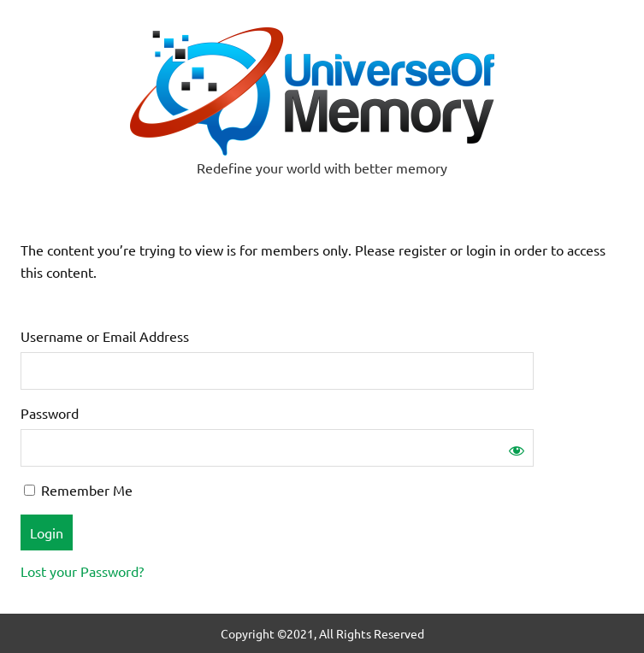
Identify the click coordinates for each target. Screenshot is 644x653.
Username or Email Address (105, 336)
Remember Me (78, 490)
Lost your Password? (82, 571)
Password (50, 413)
